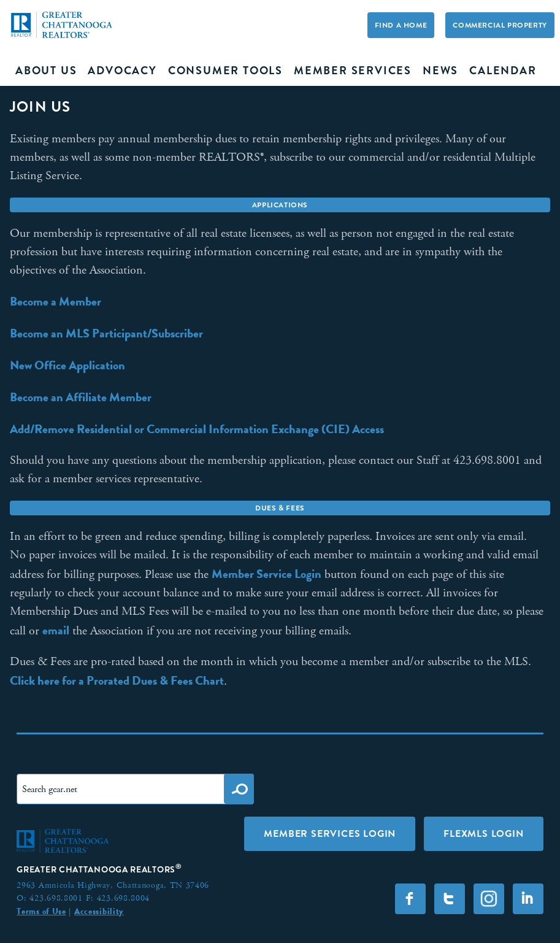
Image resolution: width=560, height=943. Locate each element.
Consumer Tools (225, 71)
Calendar (503, 71)
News (440, 71)
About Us (46, 71)
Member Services (353, 71)
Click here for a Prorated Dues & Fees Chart (117, 680)
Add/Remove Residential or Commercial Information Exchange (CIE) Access (197, 429)
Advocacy (122, 71)
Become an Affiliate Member (81, 397)
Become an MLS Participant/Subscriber (106, 333)
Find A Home (401, 25)
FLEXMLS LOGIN (483, 833)
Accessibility (99, 911)
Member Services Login (330, 833)
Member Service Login (267, 574)
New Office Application (67, 365)
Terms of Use (41, 911)
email (56, 630)
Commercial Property (500, 25)
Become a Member (56, 301)
